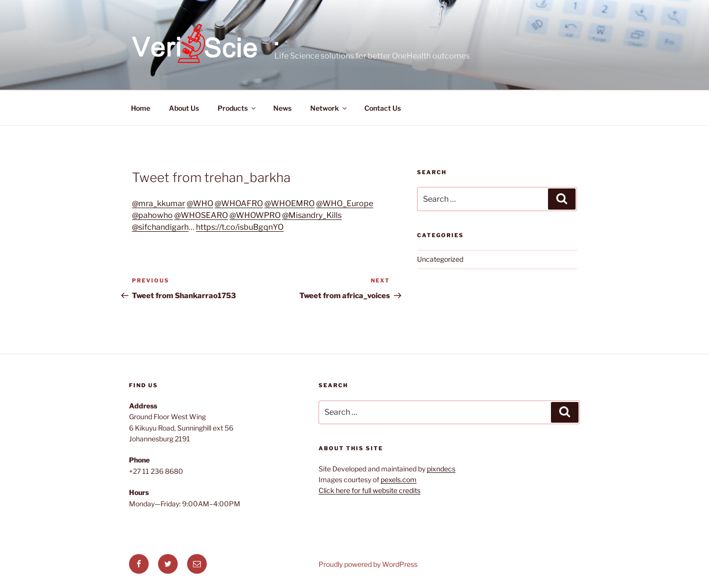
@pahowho (152, 215)
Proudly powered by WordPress (368, 564)
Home (141, 108)
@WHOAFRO (239, 203)
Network (329, 108)
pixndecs (441, 469)
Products (237, 108)
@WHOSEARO (201, 215)
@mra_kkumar (159, 203)
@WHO (200, 203)
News (282, 108)
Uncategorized (440, 259)
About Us (184, 108)
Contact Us (383, 108)
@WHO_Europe (345, 203)
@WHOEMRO (290, 203)
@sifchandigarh (160, 227)
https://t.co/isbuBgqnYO (240, 227)
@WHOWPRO (255, 215)
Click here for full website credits (370, 490)
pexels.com (399, 480)
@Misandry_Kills (312, 215)
